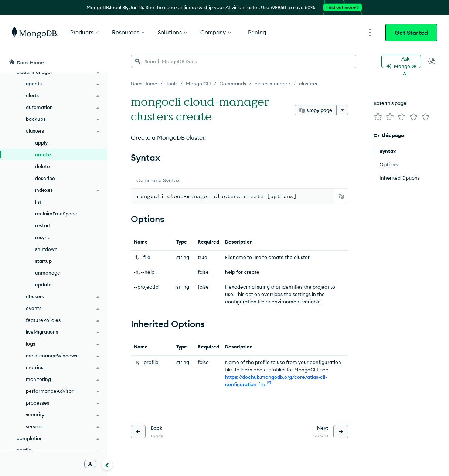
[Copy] (341, 196)
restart (43, 225)
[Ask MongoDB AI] (401, 61)
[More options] (342, 110)
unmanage (48, 273)
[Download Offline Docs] (90, 464)
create (43, 154)
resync (43, 237)
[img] (378, 117)
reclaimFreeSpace (56, 214)
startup (43, 261)
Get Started (411, 33)
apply (41, 143)
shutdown (46, 249)
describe (45, 178)
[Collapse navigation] (107, 465)
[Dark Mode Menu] (432, 61)
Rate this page (390, 103)
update (43, 285)
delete (42, 166)
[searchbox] (244, 61)
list (38, 202)
